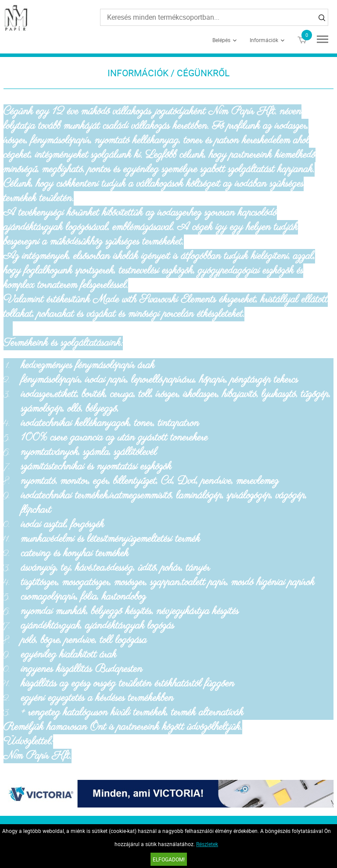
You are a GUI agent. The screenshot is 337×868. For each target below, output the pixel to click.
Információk (264, 40)
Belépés (221, 40)
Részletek (207, 844)
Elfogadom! (169, 859)
